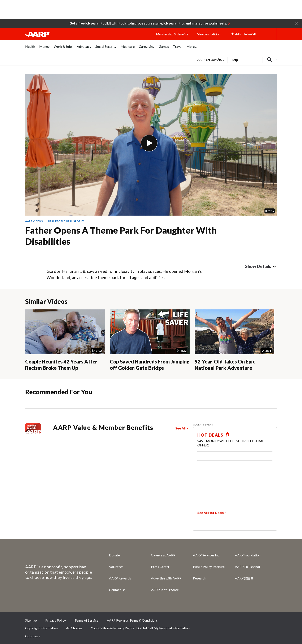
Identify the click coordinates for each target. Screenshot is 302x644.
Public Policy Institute (209, 567)
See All (180, 428)
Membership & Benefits (172, 34)
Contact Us (117, 590)
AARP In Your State (165, 590)
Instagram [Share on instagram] (258, 622)
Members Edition (209, 34)
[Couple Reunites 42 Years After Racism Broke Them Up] (65, 340)
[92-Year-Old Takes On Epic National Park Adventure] (234, 340)
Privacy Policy (56, 620)
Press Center (160, 567)
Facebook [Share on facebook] (229, 622)
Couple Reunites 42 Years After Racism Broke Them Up (61, 365)
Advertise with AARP (166, 578)
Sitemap (31, 620)
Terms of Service (86, 620)
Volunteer (116, 567)
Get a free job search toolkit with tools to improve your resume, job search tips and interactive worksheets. (148, 23)
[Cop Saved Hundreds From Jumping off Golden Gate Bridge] (150, 340)
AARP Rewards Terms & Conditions (132, 620)
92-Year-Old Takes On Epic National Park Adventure (225, 365)
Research (200, 578)
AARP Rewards (120, 578)
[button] (297, 23)
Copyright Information (41, 628)
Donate (114, 555)
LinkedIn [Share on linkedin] (272, 622)
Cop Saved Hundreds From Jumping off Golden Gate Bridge (150, 365)
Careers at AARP (163, 555)
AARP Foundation (248, 555)
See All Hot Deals (211, 513)
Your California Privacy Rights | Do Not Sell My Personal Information (140, 628)
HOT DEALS (210, 435)
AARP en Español (211, 60)
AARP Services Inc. (206, 555)
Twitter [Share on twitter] (243, 622)
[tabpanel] (235, 59)
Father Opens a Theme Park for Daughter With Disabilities (121, 236)
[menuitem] (30, 49)
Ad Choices (74, 628)
